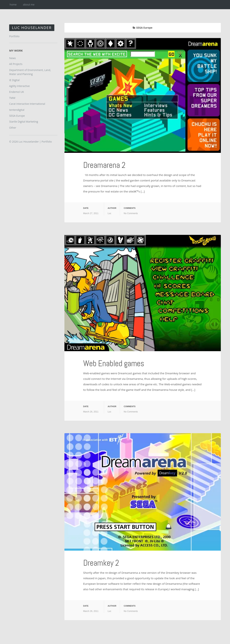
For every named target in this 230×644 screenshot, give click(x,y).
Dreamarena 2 (104, 165)
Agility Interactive (19, 86)
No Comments (131, 213)
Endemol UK (17, 92)
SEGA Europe (17, 116)
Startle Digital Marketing (24, 122)
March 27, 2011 (91, 213)
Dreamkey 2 (101, 563)
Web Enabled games (114, 363)
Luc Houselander (32, 28)
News (12, 58)
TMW (12, 98)
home (13, 4)
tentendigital (17, 110)
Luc (109, 213)
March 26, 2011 (91, 412)
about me (29, 4)
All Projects (16, 64)
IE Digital (14, 80)
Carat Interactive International (27, 104)
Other (13, 128)
